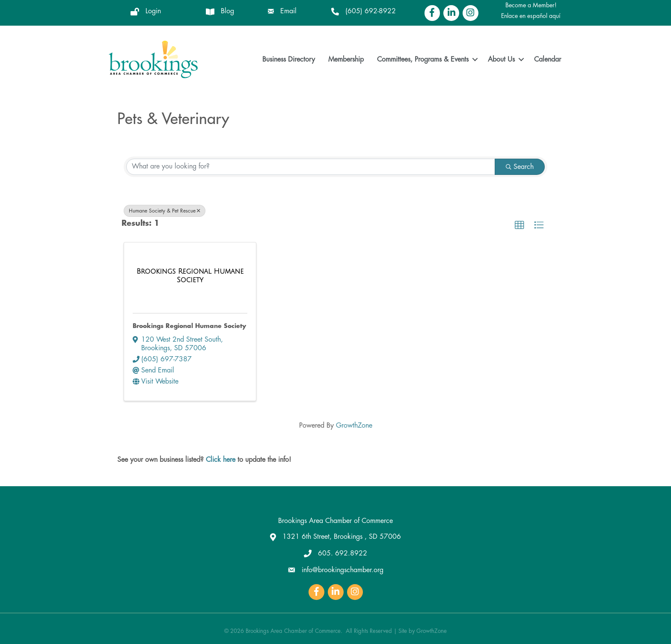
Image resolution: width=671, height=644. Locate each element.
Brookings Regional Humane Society (189, 326)
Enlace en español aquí (531, 16)
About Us (501, 59)
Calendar (548, 59)
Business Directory (289, 59)
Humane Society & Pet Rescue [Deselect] (165, 210)
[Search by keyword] (311, 166)
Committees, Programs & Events (423, 59)
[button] (520, 225)
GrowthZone (354, 425)
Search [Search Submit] (520, 166)
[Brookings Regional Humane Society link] (190, 276)
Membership (346, 59)
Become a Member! (531, 5)
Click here (221, 460)
